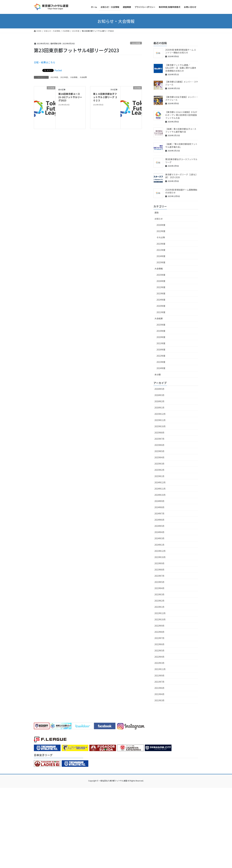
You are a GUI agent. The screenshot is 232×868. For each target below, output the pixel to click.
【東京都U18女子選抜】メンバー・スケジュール (182, 98)
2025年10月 (160, 426)
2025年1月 (159, 476)
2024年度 (161, 256)
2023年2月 (159, 601)
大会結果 (83, 77)
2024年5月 (159, 526)
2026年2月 (159, 401)
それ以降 (161, 237)
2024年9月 (159, 501)
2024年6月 (159, 520)
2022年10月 (160, 619)
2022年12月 (160, 613)
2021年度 (161, 250)
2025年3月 (159, 464)
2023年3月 (159, 594)
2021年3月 (159, 700)
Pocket (58, 70)
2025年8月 (159, 433)
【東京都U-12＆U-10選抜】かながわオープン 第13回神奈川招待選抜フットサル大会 (181, 115)
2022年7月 (159, 638)
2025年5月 (159, 451)
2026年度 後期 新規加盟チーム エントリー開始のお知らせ (181, 51)
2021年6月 (159, 688)
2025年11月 (160, 420)
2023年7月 (159, 576)
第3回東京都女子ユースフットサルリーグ (181, 161)
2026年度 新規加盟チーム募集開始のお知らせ (181, 191)
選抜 (157, 212)
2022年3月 (159, 663)
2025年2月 (159, 470)
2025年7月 (159, 439)
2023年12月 (160, 551)
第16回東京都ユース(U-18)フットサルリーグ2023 (70, 97)
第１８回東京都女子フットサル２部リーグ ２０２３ (105, 97)
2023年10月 (160, 557)
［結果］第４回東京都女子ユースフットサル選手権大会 (181, 130)
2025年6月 (159, 445)
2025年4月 (159, 457)
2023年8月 (159, 570)
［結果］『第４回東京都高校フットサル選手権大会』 (181, 145)
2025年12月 (160, 414)
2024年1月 (159, 545)
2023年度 (136, 43)
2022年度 (161, 231)
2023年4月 (159, 588)
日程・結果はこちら (45, 62)
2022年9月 (159, 626)
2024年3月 (159, 538)
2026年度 (161, 225)
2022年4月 (159, 657)
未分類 (158, 375)
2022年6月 (159, 644)
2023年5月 (159, 582)
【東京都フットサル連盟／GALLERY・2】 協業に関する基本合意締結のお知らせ (181, 68)
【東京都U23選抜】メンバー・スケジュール (182, 83)
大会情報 (74, 77)
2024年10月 (160, 495)
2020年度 (161, 306)
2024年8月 (159, 507)
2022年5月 (159, 650)
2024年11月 (160, 489)
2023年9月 (159, 563)
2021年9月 (159, 675)
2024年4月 (159, 532)
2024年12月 (160, 482)
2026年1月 (159, 408)
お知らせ (159, 219)
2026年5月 (159, 389)
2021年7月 (159, 682)
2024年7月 (159, 513)
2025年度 (161, 262)
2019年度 (161, 331)
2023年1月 (159, 607)
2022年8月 (159, 632)
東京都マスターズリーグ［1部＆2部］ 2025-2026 (181, 176)
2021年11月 (160, 669)
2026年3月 (159, 395)
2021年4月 (159, 694)
